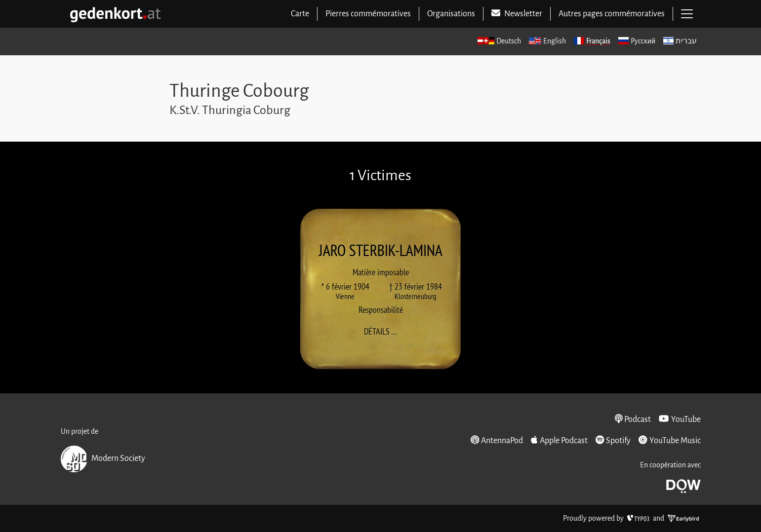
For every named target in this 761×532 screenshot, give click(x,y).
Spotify (613, 440)
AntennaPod (497, 440)
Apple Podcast (559, 440)
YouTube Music (669, 440)
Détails (383, 331)
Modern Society (103, 459)
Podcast (633, 419)
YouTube (680, 419)
